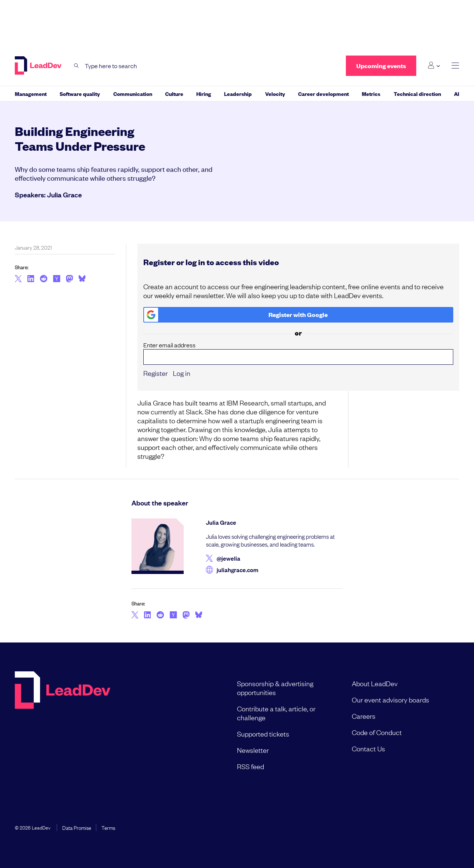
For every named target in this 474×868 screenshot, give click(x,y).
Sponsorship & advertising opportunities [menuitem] (275, 688)
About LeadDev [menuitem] (375, 683)
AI (457, 94)
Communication (133, 94)
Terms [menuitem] (108, 827)
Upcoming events (381, 66)
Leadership (238, 94)
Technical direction (417, 94)
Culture (174, 94)
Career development (323, 94)
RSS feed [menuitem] (251, 766)
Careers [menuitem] (364, 716)
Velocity (275, 94)
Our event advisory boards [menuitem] (390, 700)
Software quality (80, 94)
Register (156, 373)
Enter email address (298, 353)
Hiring (204, 94)
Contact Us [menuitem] (368, 748)
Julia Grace (64, 194)
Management (31, 94)
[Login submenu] (434, 66)
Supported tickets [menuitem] (263, 734)
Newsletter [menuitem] (253, 750)
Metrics (371, 94)
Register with (236, 315)
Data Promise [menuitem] (77, 827)
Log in (182, 373)
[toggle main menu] (455, 66)
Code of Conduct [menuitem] (377, 732)
